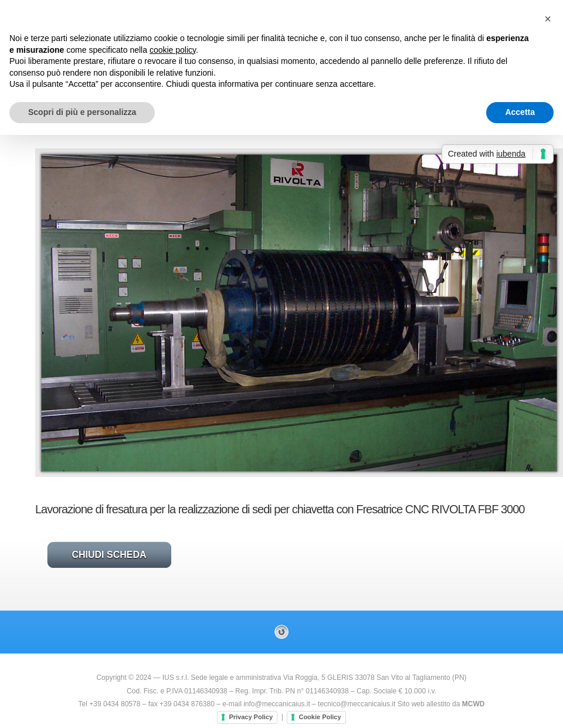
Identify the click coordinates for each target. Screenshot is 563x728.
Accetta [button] (520, 112)
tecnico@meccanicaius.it (357, 704)
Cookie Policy (320, 717)
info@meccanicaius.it (277, 704)
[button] (548, 19)
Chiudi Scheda (109, 555)
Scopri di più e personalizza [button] (82, 112)
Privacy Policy (251, 717)
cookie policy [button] (173, 50)
